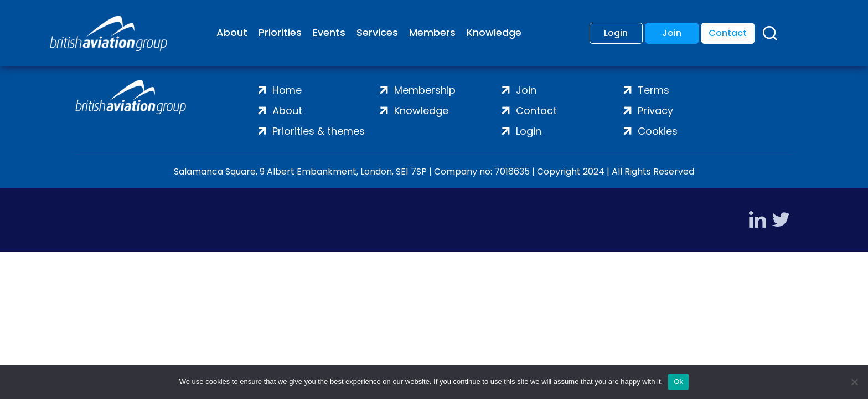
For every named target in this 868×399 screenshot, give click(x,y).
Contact (728, 33)
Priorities (280, 32)
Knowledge (494, 32)
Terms (653, 90)
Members (432, 32)
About (232, 32)
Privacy (655, 111)
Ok (678, 382)
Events (329, 32)
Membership (425, 90)
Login (616, 33)
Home (287, 90)
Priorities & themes (319, 131)
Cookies (658, 131)
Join (672, 33)
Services (377, 32)
